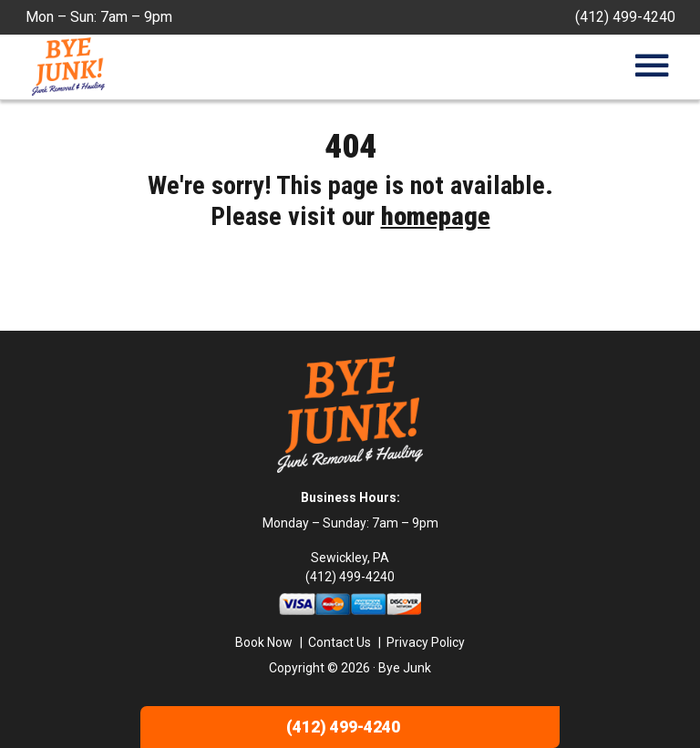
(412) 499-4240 (625, 17)
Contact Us (340, 642)
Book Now (264, 642)
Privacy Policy (426, 642)
